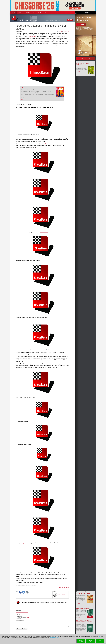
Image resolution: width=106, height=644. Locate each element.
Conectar (87, 13)
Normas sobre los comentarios (22, 612)
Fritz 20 (23, 88)
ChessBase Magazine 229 (83, 594)
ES (58, 21)
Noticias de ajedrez (28, 20)
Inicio (20, 13)
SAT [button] (33, 13)
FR (59, 21)
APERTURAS (27, 13)
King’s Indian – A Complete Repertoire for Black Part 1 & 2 (85, 608)
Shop (14, 13)
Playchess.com (33, 37)
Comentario (18, 619)
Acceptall (100, 641)
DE (54, 21)
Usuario (19, 615)
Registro (28, 618)
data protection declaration (54, 638)
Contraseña (19, 616)
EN (56, 21)
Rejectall (91, 641)
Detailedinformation (81, 641)
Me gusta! (60, 31)
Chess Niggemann (61, 594)
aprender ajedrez (42, 13)
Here (99, 636)
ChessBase (24, 601)
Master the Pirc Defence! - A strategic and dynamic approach (84, 63)
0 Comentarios (66, 31)
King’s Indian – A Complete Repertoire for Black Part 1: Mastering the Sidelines (85, 622)
